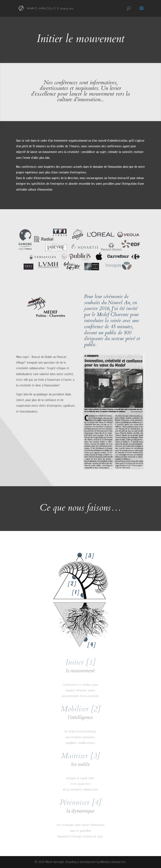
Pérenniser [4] (80, 802)
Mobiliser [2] (80, 709)
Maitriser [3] (80, 756)
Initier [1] (80, 662)
